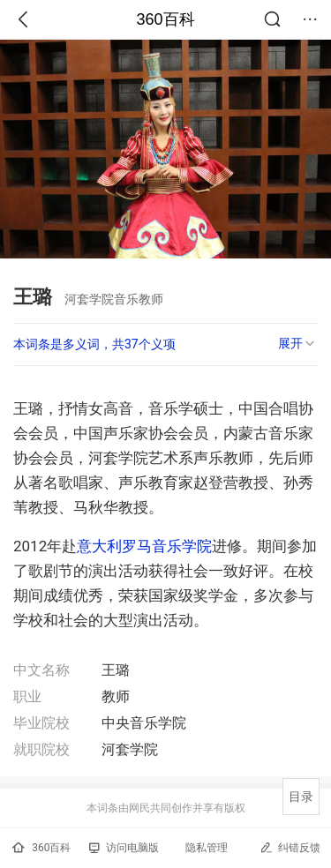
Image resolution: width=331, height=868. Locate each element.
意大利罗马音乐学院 (144, 546)
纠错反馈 (290, 847)
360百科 (165, 19)
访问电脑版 (124, 848)
